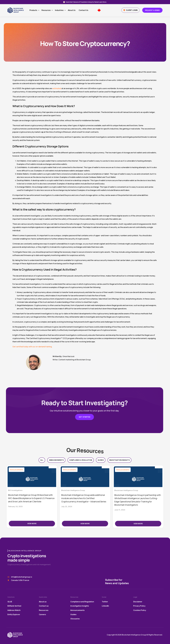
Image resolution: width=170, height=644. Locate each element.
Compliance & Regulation (81, 460)
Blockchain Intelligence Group (73, 533)
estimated (57, 88)
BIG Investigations (15, 531)
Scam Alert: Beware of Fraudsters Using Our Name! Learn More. (86, 2)
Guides (101, 460)
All (42, 460)
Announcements (56, 460)
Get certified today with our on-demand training (32, 347)
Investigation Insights (119, 460)
